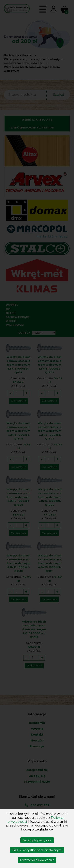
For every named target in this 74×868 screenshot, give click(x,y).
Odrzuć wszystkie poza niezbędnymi (37, 850)
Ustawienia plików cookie (37, 860)
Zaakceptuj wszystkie (37, 840)
